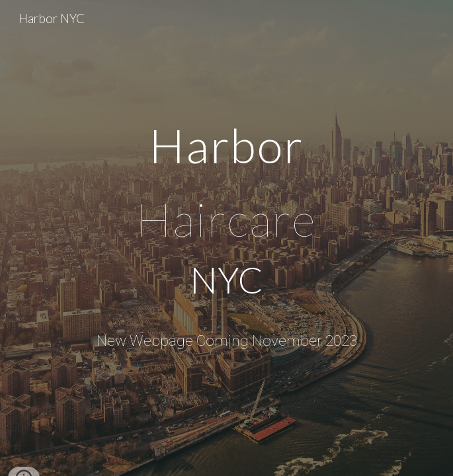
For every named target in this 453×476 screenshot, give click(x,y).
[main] (226, 216)
